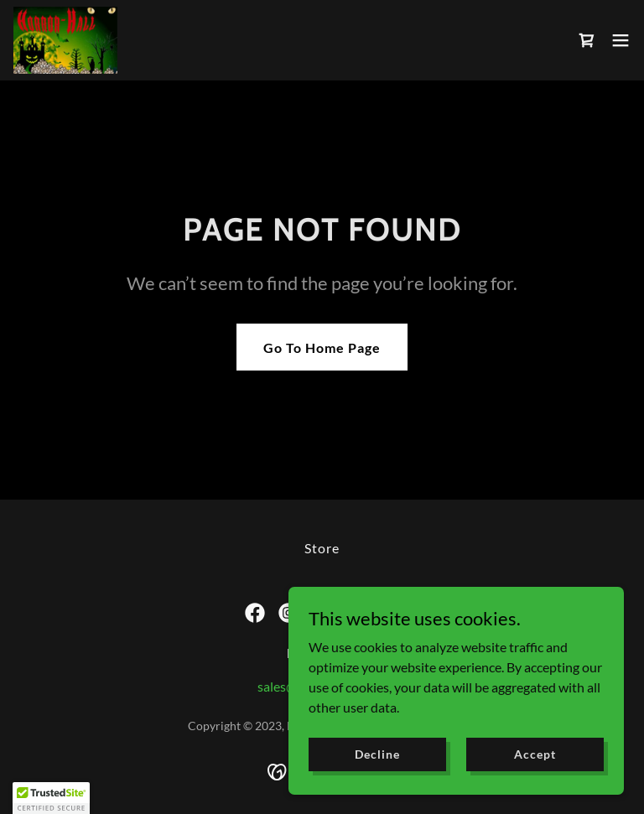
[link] (65, 40)
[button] (621, 40)
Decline (377, 754)
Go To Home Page (322, 347)
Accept (535, 754)
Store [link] (322, 548)
